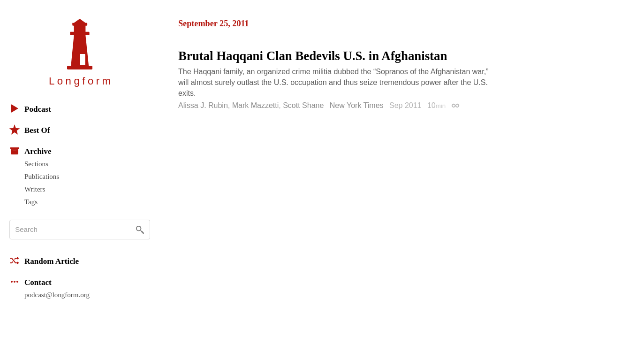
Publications (42, 177)
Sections (36, 164)
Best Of (30, 130)
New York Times (357, 105)
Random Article (44, 261)
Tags (31, 202)
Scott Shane (303, 105)
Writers (35, 189)
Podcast (30, 108)
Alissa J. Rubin (203, 105)
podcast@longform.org (57, 295)
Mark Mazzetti (256, 105)
